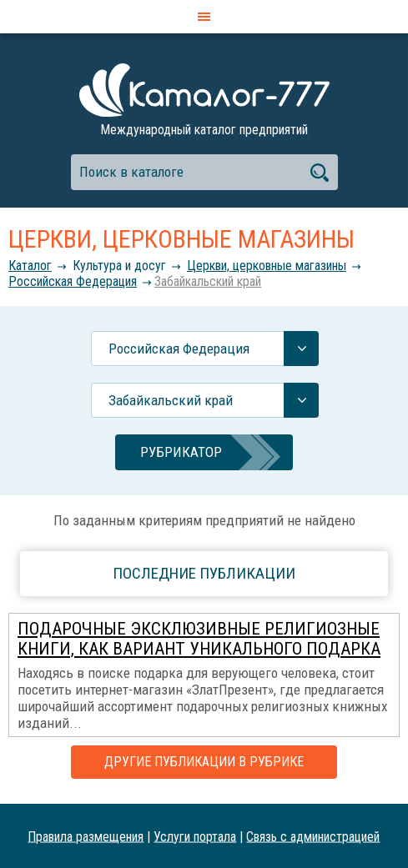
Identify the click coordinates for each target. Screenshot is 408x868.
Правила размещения (86, 836)
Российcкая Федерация (73, 281)
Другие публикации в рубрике (204, 762)
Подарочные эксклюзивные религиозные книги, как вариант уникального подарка (199, 639)
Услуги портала (195, 836)
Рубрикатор (181, 452)
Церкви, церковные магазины (267, 266)
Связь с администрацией (313, 836)
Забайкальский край (208, 281)
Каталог (30, 266)
